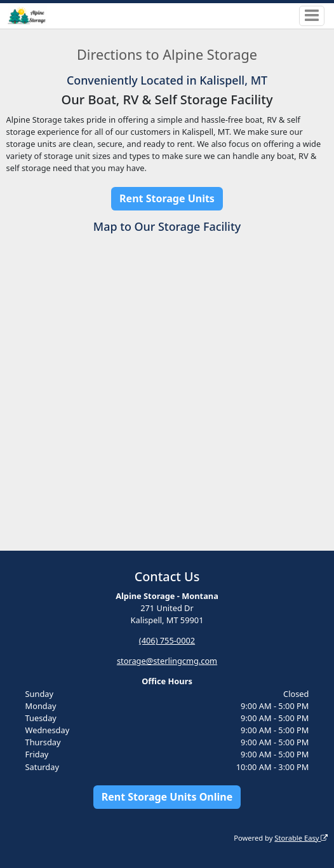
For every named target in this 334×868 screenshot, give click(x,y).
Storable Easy (301, 838)
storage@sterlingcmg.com (167, 661)
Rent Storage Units (167, 198)
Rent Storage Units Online (167, 797)
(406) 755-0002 (167, 640)
